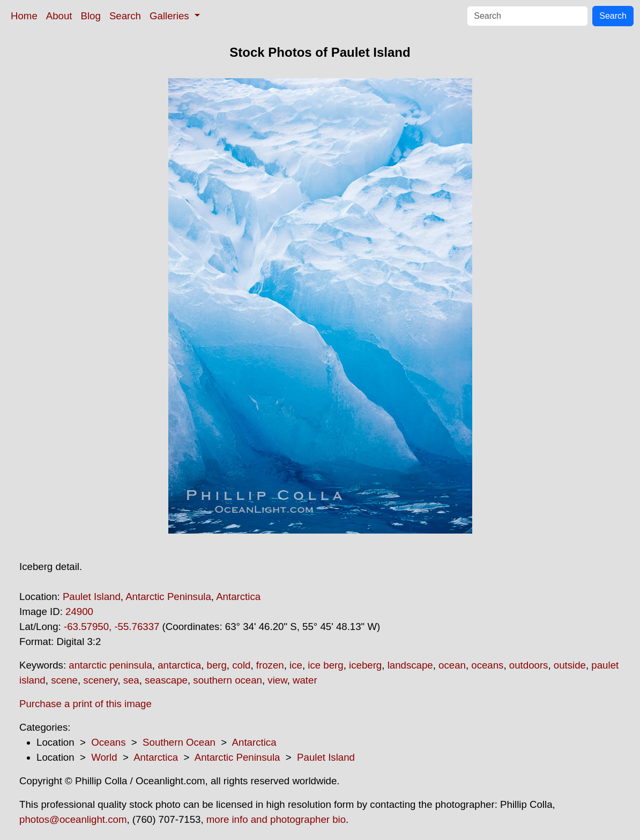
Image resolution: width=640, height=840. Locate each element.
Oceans (108, 742)
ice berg (325, 665)
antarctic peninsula (110, 665)
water (305, 680)
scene (64, 680)
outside (570, 665)
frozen (270, 665)
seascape (166, 680)
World (104, 757)
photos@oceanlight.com (73, 819)
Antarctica (238, 597)
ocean (452, 665)
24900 (79, 612)
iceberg (365, 665)
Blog (91, 16)
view (277, 680)
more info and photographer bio (276, 819)
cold (241, 665)
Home (24, 16)
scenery (100, 680)
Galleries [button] (171, 16)
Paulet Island (92, 597)
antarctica (179, 665)
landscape (410, 665)
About (59, 16)
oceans (487, 665)
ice (296, 665)
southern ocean (228, 680)
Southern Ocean (179, 742)
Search (125, 16)
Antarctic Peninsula (168, 597)
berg (217, 665)
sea (131, 680)
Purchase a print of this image (85, 704)
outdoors (529, 665)
